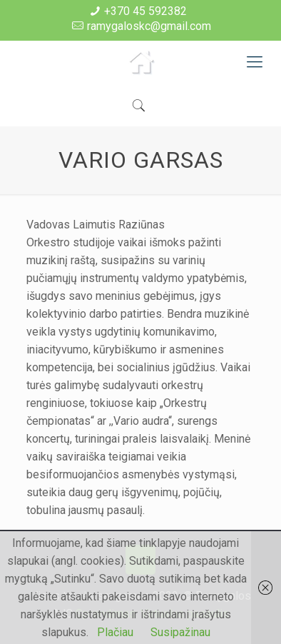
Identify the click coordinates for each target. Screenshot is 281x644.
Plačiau (115, 632)
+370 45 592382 (145, 11)
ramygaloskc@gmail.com (149, 26)
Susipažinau (180, 632)
